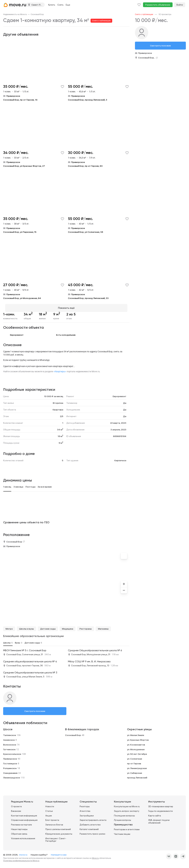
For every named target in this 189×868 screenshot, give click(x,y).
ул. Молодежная (136, 747)
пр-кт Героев (134, 762)
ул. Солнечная (134, 757)
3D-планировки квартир (161, 805)
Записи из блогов (54, 823)
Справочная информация (24, 818)
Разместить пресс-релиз (92, 832)
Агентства (85, 809)
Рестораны (86, 627)
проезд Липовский (137, 776)
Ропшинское (10, 766)
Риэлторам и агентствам (127, 827)
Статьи (49, 809)
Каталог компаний (89, 827)
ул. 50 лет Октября (137, 752)
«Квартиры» (60, 370)
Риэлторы (85, 805)
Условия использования (23, 836)
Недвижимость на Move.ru (15, 14)
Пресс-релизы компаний (58, 827)
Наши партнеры (19, 827)
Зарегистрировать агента (93, 818)
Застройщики (87, 814)
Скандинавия (10, 771)
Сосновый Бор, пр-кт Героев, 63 (85, 166)
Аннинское (9, 738)
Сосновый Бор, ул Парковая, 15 (20, 232)
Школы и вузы (26, 627)
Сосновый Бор (37, 14)
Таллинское (10, 733)
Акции (49, 814)
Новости (50, 805)
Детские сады (48, 627)
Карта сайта (155, 814)
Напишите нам (59, 853)
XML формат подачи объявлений (159, 819)
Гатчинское (9, 747)
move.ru (23, 853)
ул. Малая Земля (136, 733)
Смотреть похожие (35, 709)
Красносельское (12, 752)
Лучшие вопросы (122, 818)
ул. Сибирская (134, 771)
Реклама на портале (21, 823)
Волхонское (10, 743)
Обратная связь (19, 832)
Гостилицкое (10, 762)
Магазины (103, 627)
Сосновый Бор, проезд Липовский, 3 (88, 100)
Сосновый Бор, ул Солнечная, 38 (85, 232)
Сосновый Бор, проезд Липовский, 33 (88, 298)
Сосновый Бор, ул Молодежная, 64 (22, 298)
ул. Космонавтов (136, 743)
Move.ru (95, 856)
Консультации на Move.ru (127, 805)
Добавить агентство (90, 823)
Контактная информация (24, 814)
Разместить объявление (158, 5)
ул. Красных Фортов (138, 738)
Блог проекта (52, 818)
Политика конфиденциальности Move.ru (21, 859)
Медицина (68, 627)
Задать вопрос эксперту (127, 809)
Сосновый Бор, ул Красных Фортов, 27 (24, 166)
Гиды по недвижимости (160, 809)
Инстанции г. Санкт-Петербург (56, 838)
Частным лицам (122, 832)
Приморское (13, 544)
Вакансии (16, 809)
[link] (15, 14)
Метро (9, 627)
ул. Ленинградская (137, 766)
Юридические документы (59, 832)
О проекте (16, 805)
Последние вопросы (124, 814)
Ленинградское (12, 776)
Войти (180, 5)
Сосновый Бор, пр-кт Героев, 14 (20, 100)
